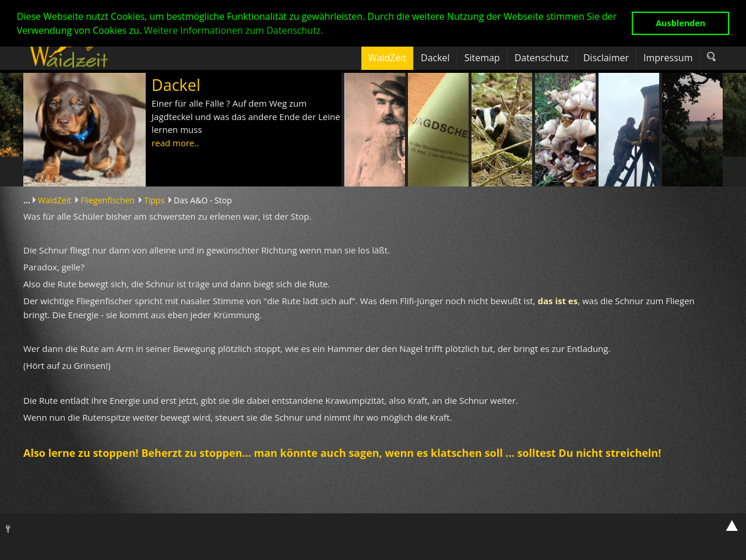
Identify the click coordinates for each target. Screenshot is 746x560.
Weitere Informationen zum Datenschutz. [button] (233, 30)
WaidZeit (54, 200)
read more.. (175, 143)
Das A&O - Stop (203, 200)
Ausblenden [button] (680, 23)
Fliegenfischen (108, 200)
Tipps (154, 200)
